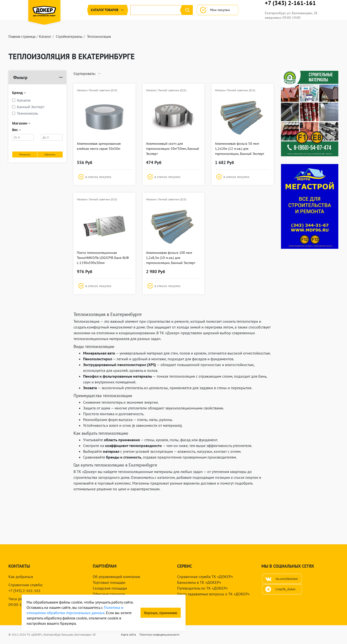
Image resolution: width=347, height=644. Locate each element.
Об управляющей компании (117, 577)
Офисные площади (109, 594)
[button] (104, 190)
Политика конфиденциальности (160, 634)
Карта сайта (128, 634)
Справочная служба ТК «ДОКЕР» (205, 577)
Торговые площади (109, 582)
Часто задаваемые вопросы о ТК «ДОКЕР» (213, 594)
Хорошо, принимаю (161, 613)
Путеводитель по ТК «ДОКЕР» (202, 588)
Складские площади (110, 588)
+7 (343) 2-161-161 (309, 10)
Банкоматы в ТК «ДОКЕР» (199, 582)
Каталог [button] (71, 23)
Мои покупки (254, 23)
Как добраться (21, 577)
